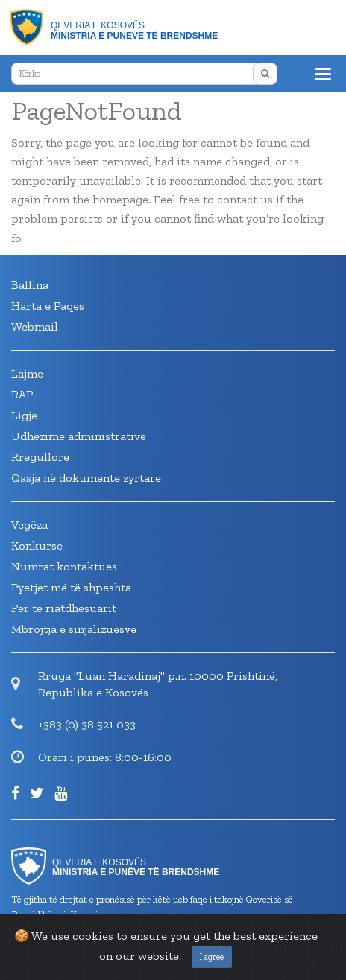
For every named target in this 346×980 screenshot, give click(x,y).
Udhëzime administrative (79, 436)
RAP (22, 394)
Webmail (35, 327)
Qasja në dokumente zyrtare (86, 478)
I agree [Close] (212, 957)
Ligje (24, 415)
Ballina (30, 285)
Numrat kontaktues (64, 566)
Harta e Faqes (48, 306)
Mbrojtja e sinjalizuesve (74, 629)
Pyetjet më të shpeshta (71, 587)
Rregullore (40, 457)
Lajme (27, 373)
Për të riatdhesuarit (64, 608)
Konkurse (37, 545)
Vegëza (29, 525)
